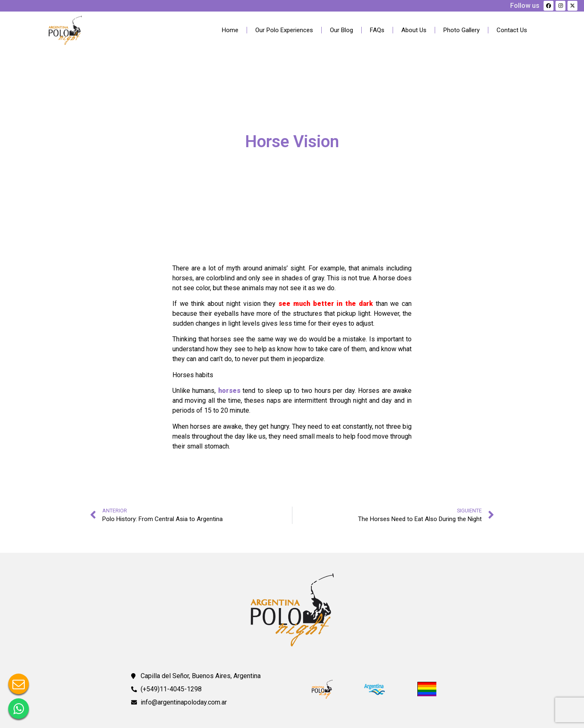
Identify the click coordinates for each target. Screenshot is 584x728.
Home (230, 30)
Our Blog (341, 30)
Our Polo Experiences (284, 30)
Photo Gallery (462, 30)
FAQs (377, 30)
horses (229, 391)
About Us (414, 30)
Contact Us (512, 30)
